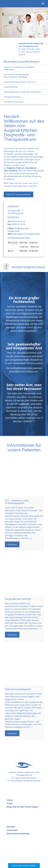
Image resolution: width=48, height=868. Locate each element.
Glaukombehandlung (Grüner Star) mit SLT (21, 82)
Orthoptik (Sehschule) (12, 97)
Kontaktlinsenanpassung (13, 102)
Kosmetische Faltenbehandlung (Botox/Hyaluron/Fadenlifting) (16, 76)
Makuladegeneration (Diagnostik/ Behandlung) (22, 92)
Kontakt (11, 827)
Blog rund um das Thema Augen (23, 807)
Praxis (10, 803)
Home (10, 800)
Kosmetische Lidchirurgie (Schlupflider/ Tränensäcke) (19, 68)
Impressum (12, 830)
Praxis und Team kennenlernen (18, 194)
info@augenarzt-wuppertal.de (19, 230)
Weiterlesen (12, 544)
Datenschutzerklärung (18, 834)
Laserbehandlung (11, 87)
